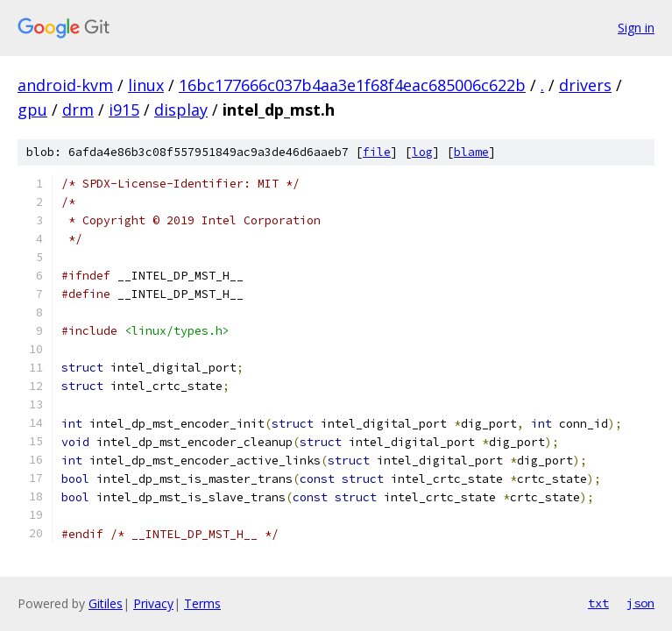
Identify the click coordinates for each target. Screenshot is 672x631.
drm (78, 110)
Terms (202, 603)
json (640, 603)
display (181, 110)
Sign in (636, 28)
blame (471, 152)
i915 (124, 110)
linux (146, 85)
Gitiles (106, 603)
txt (598, 603)
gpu (32, 110)
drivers (585, 85)
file (377, 152)
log (422, 152)
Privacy (153, 603)
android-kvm (65, 85)
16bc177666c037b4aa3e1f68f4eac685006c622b (352, 85)
